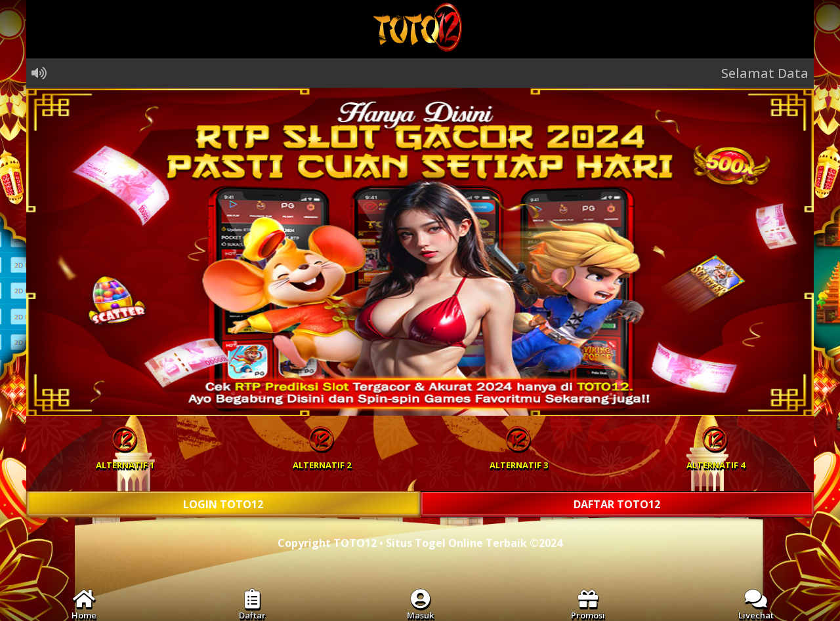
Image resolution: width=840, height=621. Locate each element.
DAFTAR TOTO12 (617, 504)
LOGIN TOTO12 (223, 504)
